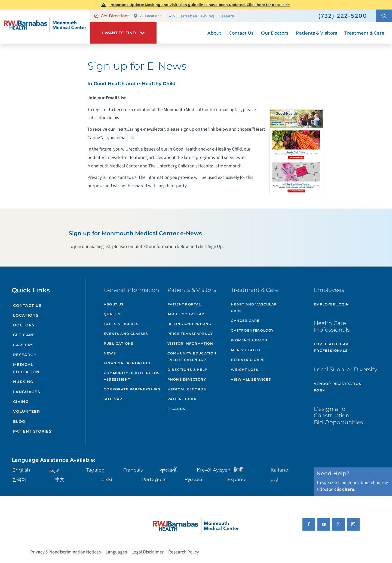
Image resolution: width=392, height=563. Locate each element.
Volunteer (27, 411)
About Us (114, 304)
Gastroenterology (252, 330)
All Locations (147, 16)
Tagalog (95, 470)
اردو (275, 479)
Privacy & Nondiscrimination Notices (65, 552)
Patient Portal (184, 304)
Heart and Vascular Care (254, 307)
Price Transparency (190, 334)
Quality (112, 314)
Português (154, 479)
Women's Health (249, 340)
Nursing (23, 382)
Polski (105, 479)
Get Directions (112, 16)
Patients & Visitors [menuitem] (316, 33)
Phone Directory (187, 379)
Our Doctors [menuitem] (275, 33)
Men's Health (245, 350)
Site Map (113, 399)
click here (344, 489)
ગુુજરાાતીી (169, 470)
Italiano (279, 470)
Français (133, 470)
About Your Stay (186, 314)
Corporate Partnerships (132, 389)
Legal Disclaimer (148, 552)
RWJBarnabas (183, 16)
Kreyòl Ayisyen (214, 470)
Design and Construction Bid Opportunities (338, 415)
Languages (27, 392)
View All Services (251, 379)
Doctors (24, 325)
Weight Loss (245, 370)
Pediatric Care (248, 360)
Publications (119, 343)
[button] (384, 16)
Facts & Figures (121, 324)
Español (237, 479)
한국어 (19, 479)
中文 (60, 479)
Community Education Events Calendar (192, 357)
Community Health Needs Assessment (132, 376)
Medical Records (187, 389)
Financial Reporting (127, 363)
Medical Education (26, 368)
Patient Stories (32, 431)
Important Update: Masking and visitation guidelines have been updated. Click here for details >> (200, 5)
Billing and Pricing (189, 324)
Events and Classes (126, 334)
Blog (19, 421)
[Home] (45, 27)
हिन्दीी (239, 470)
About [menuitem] (214, 33)
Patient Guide (183, 399)
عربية (54, 470)
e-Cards (176, 409)
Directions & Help (187, 370)
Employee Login (331, 304)
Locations (26, 315)
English (21, 470)
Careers (226, 16)
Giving (208, 16)
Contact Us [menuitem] (241, 33)
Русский (193, 479)
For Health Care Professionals (332, 347)
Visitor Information (190, 343)
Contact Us (27, 305)
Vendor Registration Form (338, 387)
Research (25, 355)
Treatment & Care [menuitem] (364, 33)
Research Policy (184, 552)
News (110, 353)
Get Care (24, 335)
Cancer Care (245, 321)
